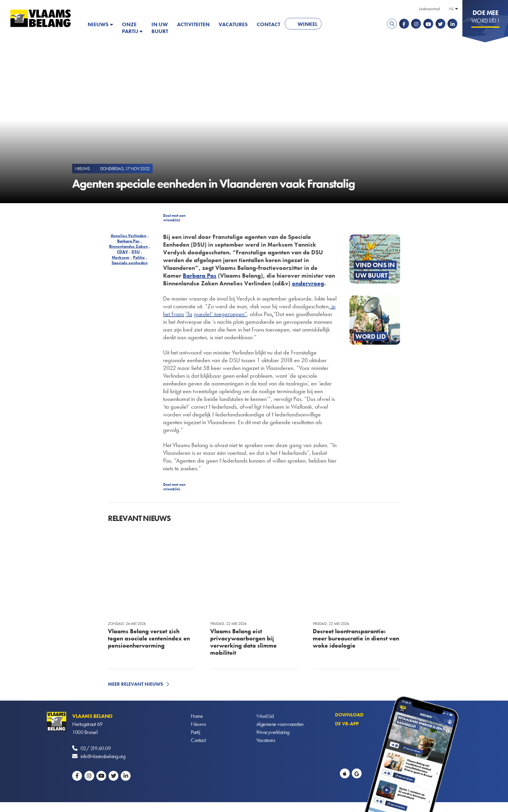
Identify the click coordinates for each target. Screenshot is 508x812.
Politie (139, 257)
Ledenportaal (429, 9)
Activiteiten (193, 24)
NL (451, 9)
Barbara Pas (128, 241)
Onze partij (130, 28)
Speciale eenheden (130, 263)
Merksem (121, 257)
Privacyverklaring (273, 732)
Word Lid (265, 716)
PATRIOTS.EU (346, 24)
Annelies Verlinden (128, 236)
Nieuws (98, 24)
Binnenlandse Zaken (128, 246)
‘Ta (189, 314)
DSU (136, 252)
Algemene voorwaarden (280, 724)
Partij (195, 732)
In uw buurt (160, 28)
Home (197, 716)
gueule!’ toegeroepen (219, 314)
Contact (268, 24)
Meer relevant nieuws (135, 684)
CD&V (122, 252)
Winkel (308, 24)
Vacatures (233, 24)
